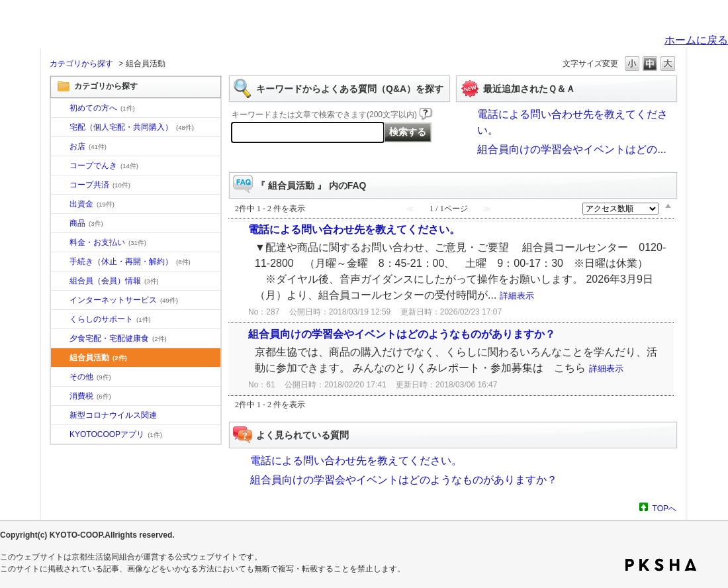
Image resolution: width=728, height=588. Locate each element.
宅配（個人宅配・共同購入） (132, 127)
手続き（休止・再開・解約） (130, 262)
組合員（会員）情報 (114, 281)
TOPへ (664, 508)
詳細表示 (517, 296)
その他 (90, 377)
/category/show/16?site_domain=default (60, 320)
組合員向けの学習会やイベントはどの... (571, 149)
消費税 (90, 396)
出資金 (92, 204)
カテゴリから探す (81, 64)
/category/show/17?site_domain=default (60, 339)
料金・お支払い (108, 242)
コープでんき (104, 166)
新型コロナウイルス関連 (113, 415)
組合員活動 (98, 358)
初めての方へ (102, 108)
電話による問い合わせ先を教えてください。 (354, 229)
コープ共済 (100, 185)
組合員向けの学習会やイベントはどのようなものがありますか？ (402, 334)
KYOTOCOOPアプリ (116, 434)
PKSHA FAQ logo (661, 565)
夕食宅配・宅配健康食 (118, 338)
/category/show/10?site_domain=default (60, 109)
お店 (88, 146)
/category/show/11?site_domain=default (60, 224)
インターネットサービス (124, 300)
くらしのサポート (110, 319)
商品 (86, 223)
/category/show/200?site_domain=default (60, 435)
